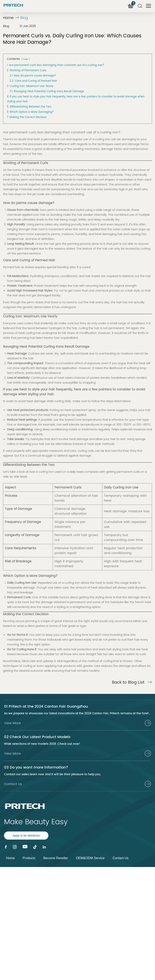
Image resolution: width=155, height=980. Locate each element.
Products (29, 858)
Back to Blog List (132, 683)
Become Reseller (56, 858)
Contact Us (121, 858)
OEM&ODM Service (90, 858)
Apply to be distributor (26, 836)
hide (26, 59)
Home (8, 18)
